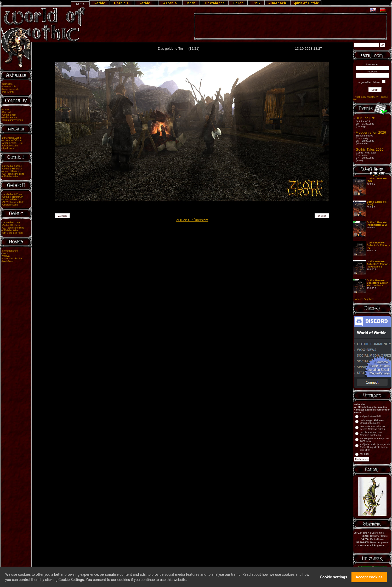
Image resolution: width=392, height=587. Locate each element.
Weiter (322, 216)
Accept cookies (369, 579)
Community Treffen (13, 120)
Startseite (7, 84)
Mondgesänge (10, 251)
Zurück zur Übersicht (192, 220)
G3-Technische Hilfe (13, 174)
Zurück (63, 216)
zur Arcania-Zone (12, 138)
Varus (5, 253)
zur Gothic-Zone (11, 223)
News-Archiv (9, 87)
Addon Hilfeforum (12, 171)
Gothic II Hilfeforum (13, 197)
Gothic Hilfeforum (12, 225)
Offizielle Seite (10, 146)
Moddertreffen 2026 (371, 132)
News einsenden (11, 89)
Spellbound (8, 148)
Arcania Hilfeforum (12, 140)
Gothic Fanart (10, 117)
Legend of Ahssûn (12, 259)
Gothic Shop (9, 115)
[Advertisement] (291, 26)
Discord (7, 112)
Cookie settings (334, 579)
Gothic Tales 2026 (370, 149)
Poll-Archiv (8, 92)
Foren (5, 110)
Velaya (6, 256)
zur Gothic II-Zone (12, 194)
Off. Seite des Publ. (13, 233)
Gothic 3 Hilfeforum (13, 169)
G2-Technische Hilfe (13, 202)
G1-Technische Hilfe (13, 228)
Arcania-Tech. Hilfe (12, 143)
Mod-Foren (8, 261)
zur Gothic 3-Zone (12, 166)
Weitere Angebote (364, 299)
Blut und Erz (365, 118)
